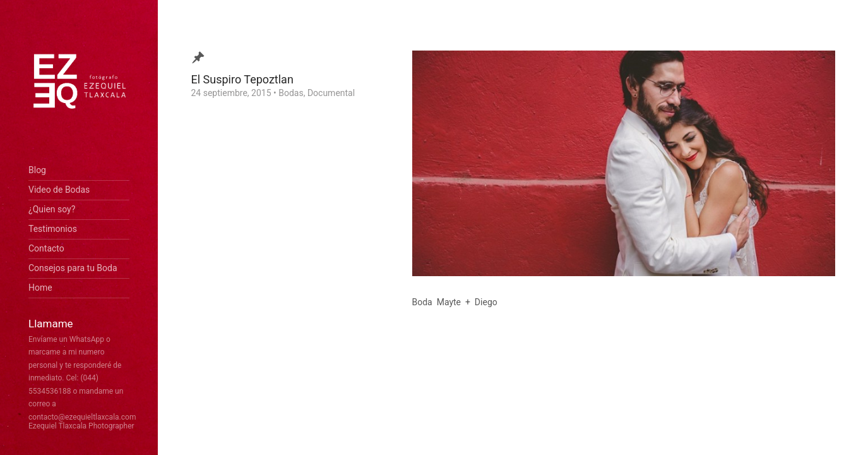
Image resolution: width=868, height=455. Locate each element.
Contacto (46, 248)
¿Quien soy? (52, 209)
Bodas (291, 93)
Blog (37, 170)
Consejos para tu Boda (73, 268)
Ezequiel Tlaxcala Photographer (81, 426)
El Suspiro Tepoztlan (242, 79)
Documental (331, 93)
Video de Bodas (59, 190)
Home (40, 288)
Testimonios (53, 229)
